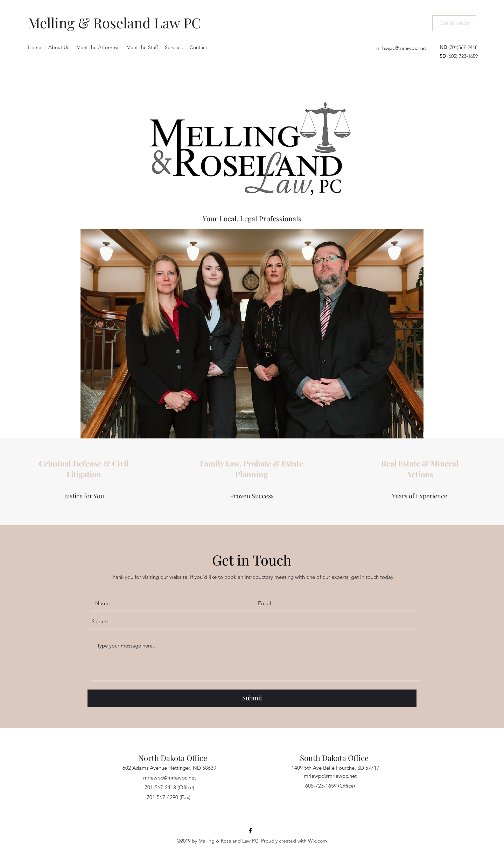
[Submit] (252, 698)
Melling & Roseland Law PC (115, 23)
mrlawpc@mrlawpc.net (401, 48)
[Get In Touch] (454, 23)
